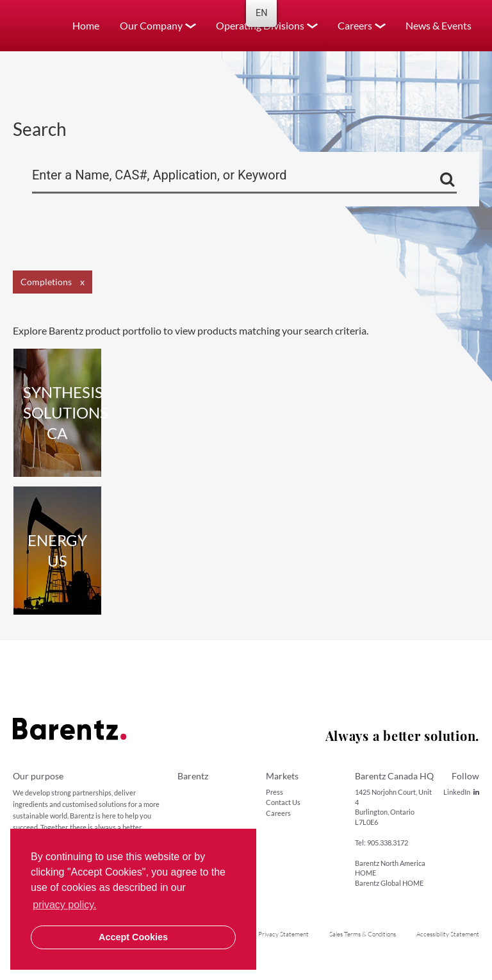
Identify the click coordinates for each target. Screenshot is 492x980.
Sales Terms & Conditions (363, 934)
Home (86, 25)
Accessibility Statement (448, 934)
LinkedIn (461, 792)
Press (275, 792)
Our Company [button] (151, 25)
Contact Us (283, 802)
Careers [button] (355, 25)
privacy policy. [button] (64, 905)
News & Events (439, 25)
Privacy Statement (283, 934)
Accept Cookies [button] (133, 937)
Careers (278, 813)
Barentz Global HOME (389, 883)
